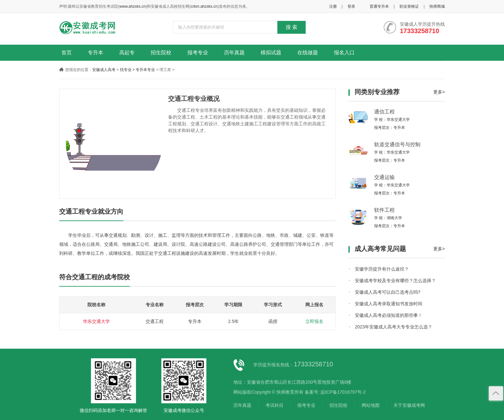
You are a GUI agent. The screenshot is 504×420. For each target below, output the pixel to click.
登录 (351, 6)
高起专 (127, 53)
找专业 (126, 70)
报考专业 (198, 53)
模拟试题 (271, 53)
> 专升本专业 (144, 70)
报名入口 (344, 53)
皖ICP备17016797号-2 (343, 392)
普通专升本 (379, 6)
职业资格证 (409, 6)
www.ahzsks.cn (132, 6)
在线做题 (308, 53)
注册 (333, 6)
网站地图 (371, 405)
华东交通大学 (96, 321)
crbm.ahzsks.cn (204, 6)
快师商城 (437, 6)
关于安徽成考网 (409, 405)
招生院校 (161, 53)
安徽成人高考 (104, 70)
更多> (439, 92)
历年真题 (234, 53)
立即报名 (314, 321)
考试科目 (274, 405)
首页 (67, 53)
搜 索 (292, 27)
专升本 (95, 53)
